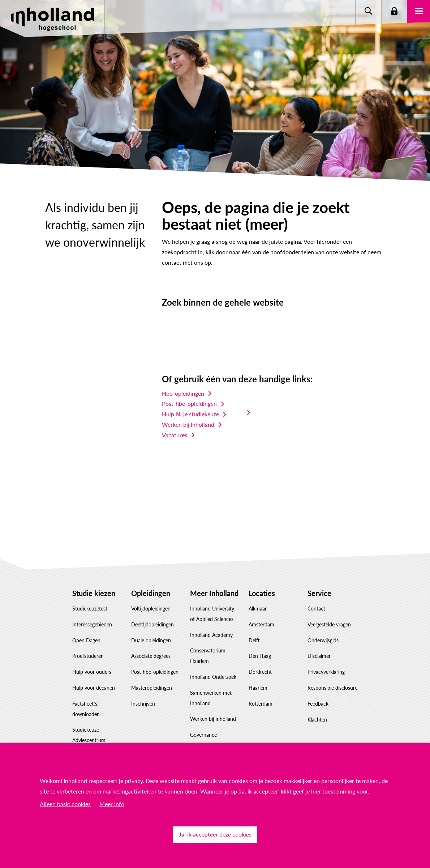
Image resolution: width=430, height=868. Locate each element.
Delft (254, 640)
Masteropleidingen (152, 688)
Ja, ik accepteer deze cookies (215, 834)
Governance (203, 735)
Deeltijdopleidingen (152, 624)
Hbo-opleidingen (183, 393)
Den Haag (260, 656)
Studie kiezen (94, 593)
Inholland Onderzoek (213, 677)
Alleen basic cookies (65, 804)
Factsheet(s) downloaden (86, 709)
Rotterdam (261, 704)
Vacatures (175, 435)
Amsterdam (261, 624)
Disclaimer (319, 656)
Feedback (318, 704)
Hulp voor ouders (92, 672)
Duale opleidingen (151, 640)
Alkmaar (258, 609)
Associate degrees (151, 656)
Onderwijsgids (323, 640)
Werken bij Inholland (188, 424)
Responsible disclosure (332, 688)
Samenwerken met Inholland (211, 698)
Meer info (112, 804)
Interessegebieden (92, 624)
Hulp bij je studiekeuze (190, 414)
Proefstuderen (88, 656)
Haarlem (258, 688)
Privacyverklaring (326, 672)
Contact (316, 609)
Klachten (317, 720)
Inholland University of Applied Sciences (212, 614)
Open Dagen (86, 640)
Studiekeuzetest (90, 609)
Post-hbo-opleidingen (189, 403)
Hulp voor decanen (94, 688)
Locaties (262, 593)
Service (319, 593)
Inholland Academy (211, 635)
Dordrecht (260, 672)
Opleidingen (151, 593)
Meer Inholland (214, 593)
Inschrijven (143, 704)
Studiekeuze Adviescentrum (89, 735)
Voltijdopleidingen (151, 609)
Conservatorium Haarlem (208, 656)
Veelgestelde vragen (329, 624)
